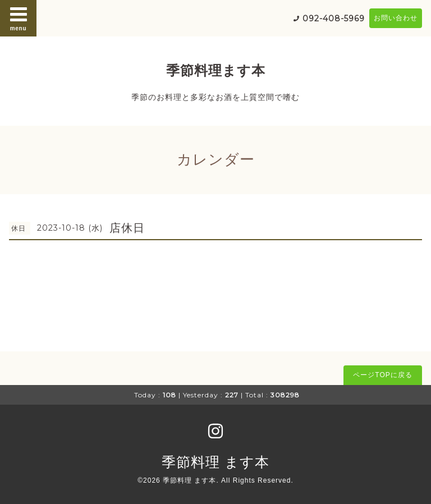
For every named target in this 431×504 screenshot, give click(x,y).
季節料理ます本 (216, 70)
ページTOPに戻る (382, 375)
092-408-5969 (334, 19)
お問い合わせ (396, 18)
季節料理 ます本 (215, 462)
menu (19, 18)
